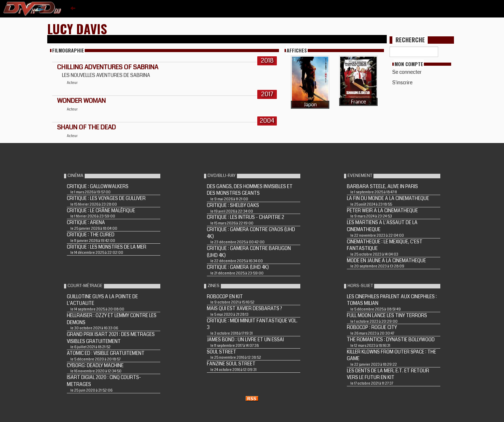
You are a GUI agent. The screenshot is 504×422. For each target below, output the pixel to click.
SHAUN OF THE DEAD (86, 127)
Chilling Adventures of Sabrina (108, 67)
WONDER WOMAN (81, 101)
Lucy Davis (77, 28)
